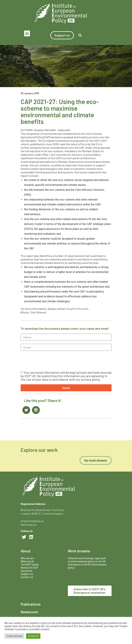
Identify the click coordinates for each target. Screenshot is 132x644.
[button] (27, 33)
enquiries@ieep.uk (33, 521)
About (26, 551)
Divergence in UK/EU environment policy (87, 566)
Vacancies (26, 571)
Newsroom (29, 612)
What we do (27, 561)
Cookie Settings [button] (14, 636)
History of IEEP (29, 568)
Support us (27, 574)
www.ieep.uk (29, 525)
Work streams (79, 551)
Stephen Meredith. (78, 309)
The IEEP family (30, 564)
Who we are (27, 558)
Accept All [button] (33, 636)
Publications (31, 604)
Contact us (27, 577)
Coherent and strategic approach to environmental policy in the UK (87, 560)
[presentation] (47, 361)
